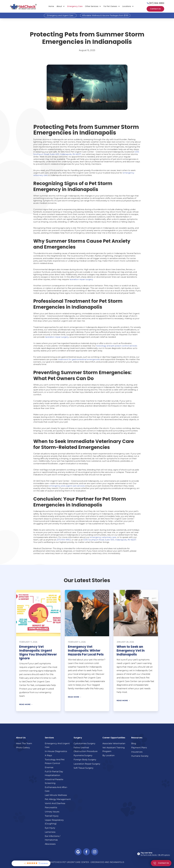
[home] (23, 6)
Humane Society (140, 756)
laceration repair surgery (81, 279)
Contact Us (155, 9)
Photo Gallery (23, 747)
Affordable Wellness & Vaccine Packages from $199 (105, 15)
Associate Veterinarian (114, 743)
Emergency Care (75, 6)
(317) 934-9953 (64, 540)
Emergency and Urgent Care (60, 15)
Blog (134, 743)
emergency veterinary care (103, 537)
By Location (109, 755)
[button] (61, 6)
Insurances (137, 752)
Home (51, 6)
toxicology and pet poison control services (117, 346)
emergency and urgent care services (67, 486)
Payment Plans (139, 747)
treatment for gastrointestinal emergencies (79, 359)
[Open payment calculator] (154, 854)
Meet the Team (24, 743)
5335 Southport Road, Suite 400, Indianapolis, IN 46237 (110, 540)
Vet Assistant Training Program (114, 749)
